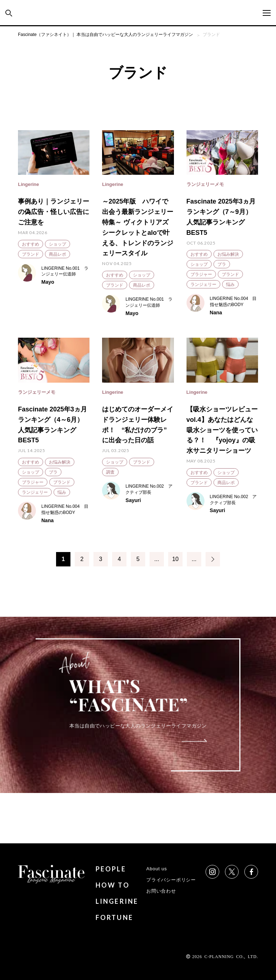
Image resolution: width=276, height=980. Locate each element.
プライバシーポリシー (171, 880)
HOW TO (113, 885)
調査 (110, 472)
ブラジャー (201, 274)
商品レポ (57, 254)
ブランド (31, 254)
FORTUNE (114, 917)
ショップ (57, 244)
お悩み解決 (228, 254)
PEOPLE (111, 869)
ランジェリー (203, 284)
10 (175, 559)
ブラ (222, 264)
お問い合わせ (161, 891)
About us (157, 869)
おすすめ (31, 244)
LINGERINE (117, 901)
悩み (230, 284)
